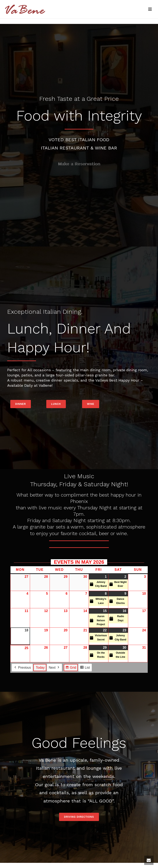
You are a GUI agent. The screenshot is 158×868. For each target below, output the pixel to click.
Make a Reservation (79, 164)
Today (40, 667)
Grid (71, 668)
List (85, 668)
